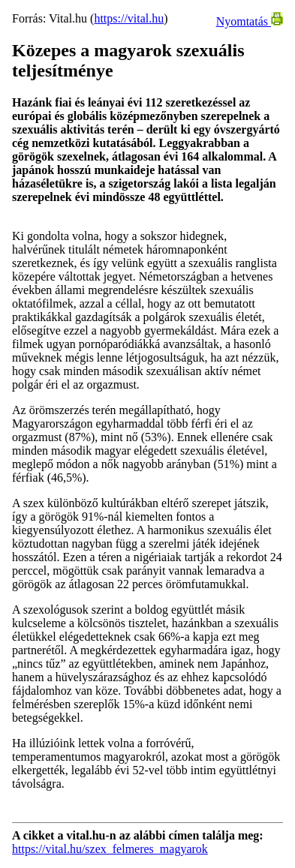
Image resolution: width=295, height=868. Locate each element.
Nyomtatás (250, 21)
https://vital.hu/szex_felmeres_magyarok (110, 849)
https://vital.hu (129, 18)
